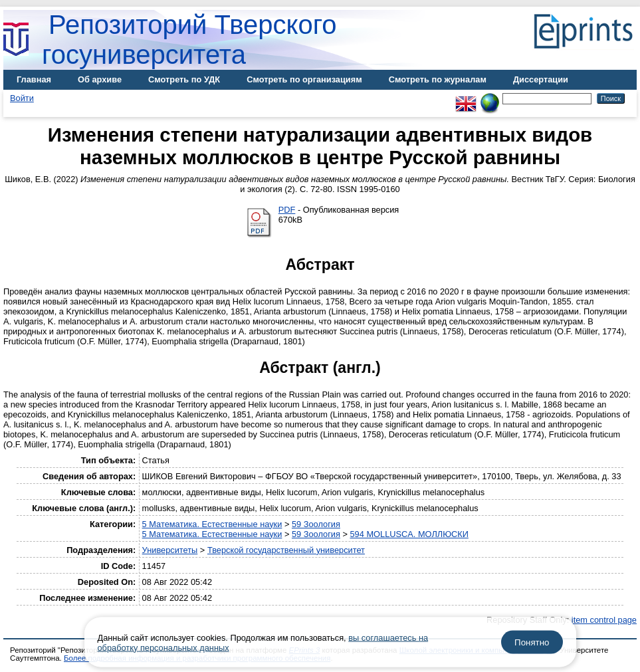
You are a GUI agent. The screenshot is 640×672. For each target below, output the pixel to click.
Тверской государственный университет (286, 550)
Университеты (170, 550)
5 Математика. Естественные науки (212, 524)
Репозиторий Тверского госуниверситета (189, 40)
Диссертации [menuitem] (541, 79)
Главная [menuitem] (34, 79)
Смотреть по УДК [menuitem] (184, 79)
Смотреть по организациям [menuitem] (304, 79)
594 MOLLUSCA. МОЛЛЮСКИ (409, 534)
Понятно (532, 642)
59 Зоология (316, 524)
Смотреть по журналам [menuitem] (438, 79)
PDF (287, 210)
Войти (22, 98)
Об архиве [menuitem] (100, 79)
